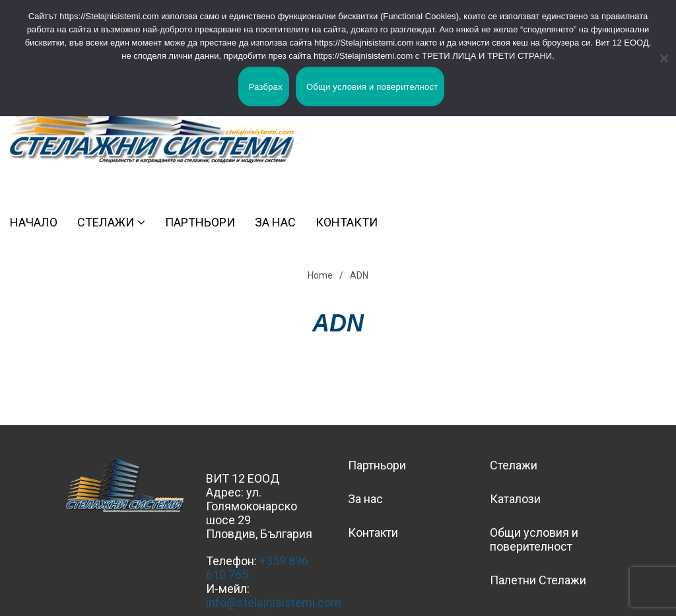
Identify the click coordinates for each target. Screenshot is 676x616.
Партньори (200, 222)
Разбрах (266, 87)
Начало (34, 222)
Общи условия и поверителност (534, 539)
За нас (275, 222)
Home (320, 275)
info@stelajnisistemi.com (274, 602)
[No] (659, 58)
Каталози (515, 499)
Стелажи (106, 222)
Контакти (347, 222)
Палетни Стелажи (538, 580)
